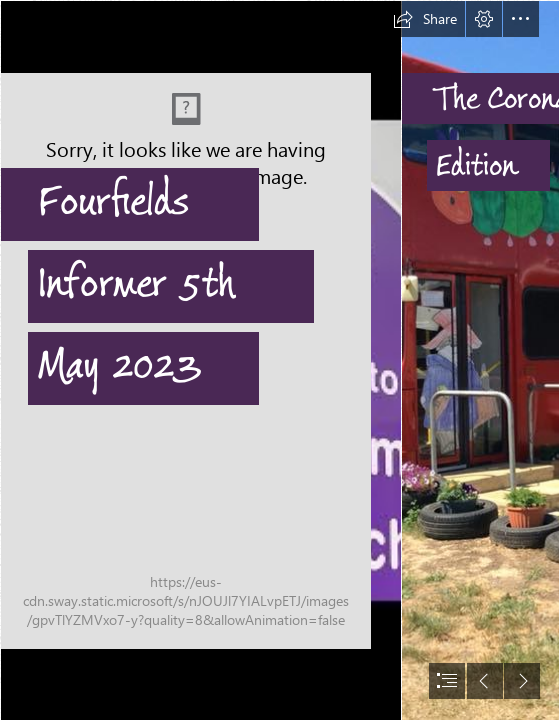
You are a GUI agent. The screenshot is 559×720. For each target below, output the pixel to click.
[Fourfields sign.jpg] (200, 360)
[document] (279, 360)
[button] (425, 19)
